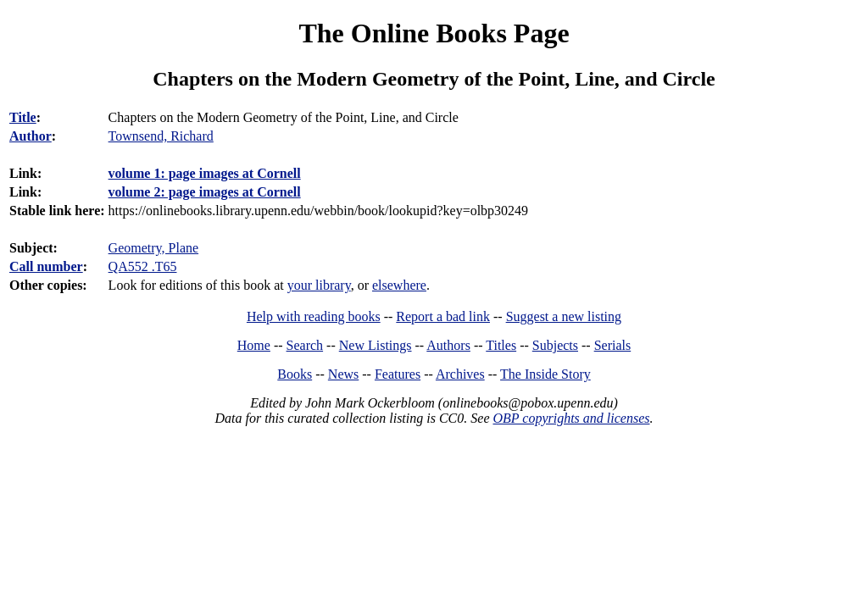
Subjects (555, 345)
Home (254, 345)
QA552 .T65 (143, 266)
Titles (501, 345)
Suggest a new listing (564, 316)
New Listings (376, 345)
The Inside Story (545, 374)
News (343, 374)
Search (305, 345)
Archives (460, 374)
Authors (448, 345)
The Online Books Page (434, 33)
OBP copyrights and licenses (571, 418)
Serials (613, 345)
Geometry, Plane (153, 248)
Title (23, 117)
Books (295, 374)
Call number (46, 266)
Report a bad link (443, 316)
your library (319, 285)
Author (31, 136)
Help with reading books (314, 316)
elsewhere (399, 285)
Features (398, 374)
